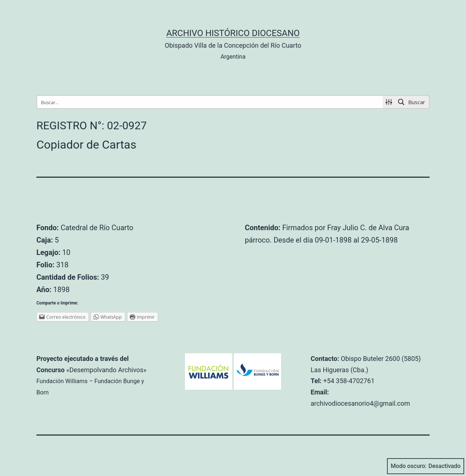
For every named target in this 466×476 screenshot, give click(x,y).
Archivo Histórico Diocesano (233, 33)
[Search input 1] (210, 102)
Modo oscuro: (426, 466)
